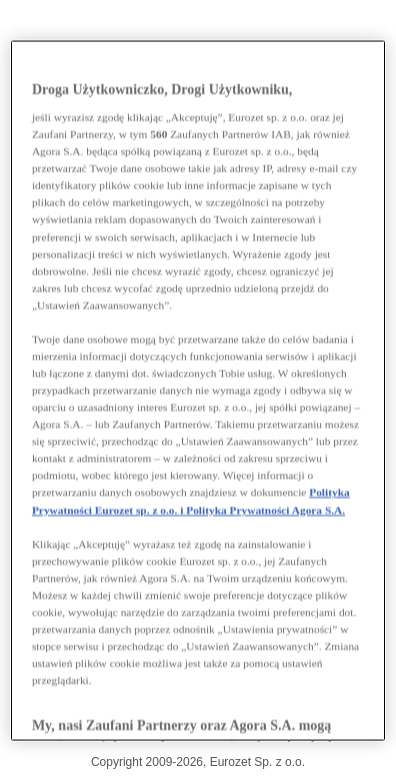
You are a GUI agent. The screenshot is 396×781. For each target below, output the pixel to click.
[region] (198, 390)
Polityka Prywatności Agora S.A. (265, 509)
